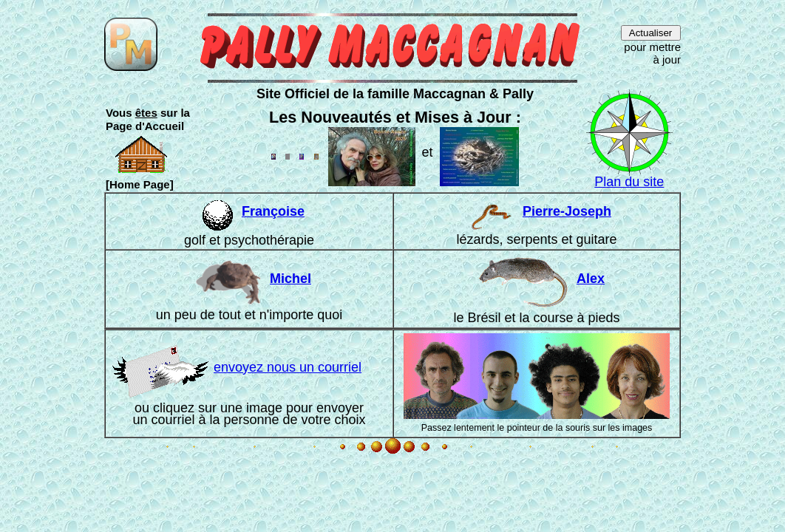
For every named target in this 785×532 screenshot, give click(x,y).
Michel (290, 279)
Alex (591, 279)
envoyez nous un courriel (237, 367)
